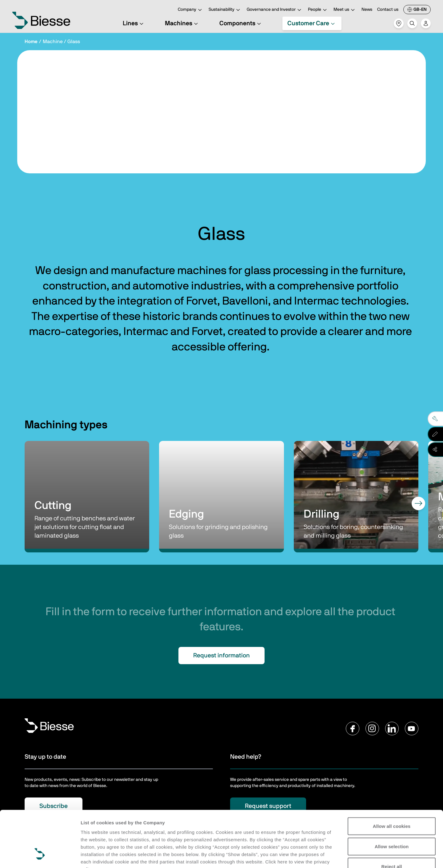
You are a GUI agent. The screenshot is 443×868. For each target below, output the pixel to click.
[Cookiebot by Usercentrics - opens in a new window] (40, 856)
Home (31, 42)
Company (191, 10)
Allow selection (392, 798)
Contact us (388, 10)
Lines (134, 23)
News (367, 10)
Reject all (392, 818)
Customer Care (312, 23)
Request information (221, 656)
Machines (182, 23)
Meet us (345, 10)
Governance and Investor (275, 10)
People (318, 10)
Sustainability (225, 10)
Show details (95, 856)
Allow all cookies (392, 778)
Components (241, 23)
